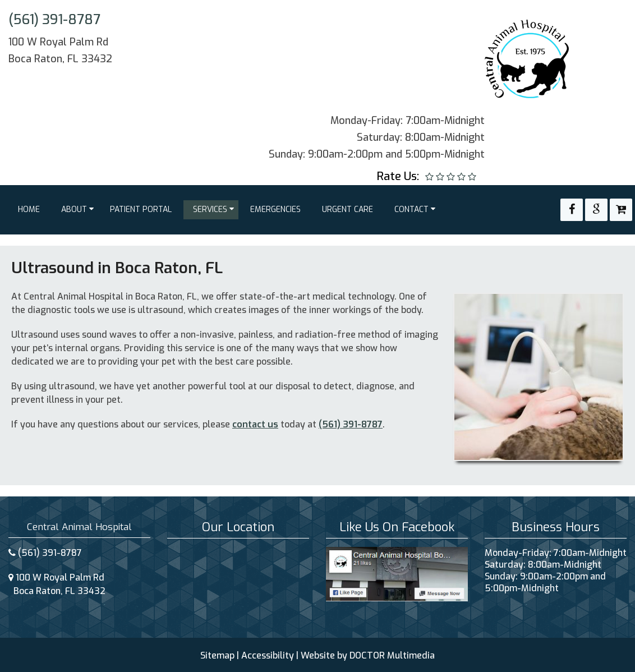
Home (29, 210)
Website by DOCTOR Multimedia (368, 655)
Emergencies (275, 210)
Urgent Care (348, 210)
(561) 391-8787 (54, 20)
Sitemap (217, 655)
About (74, 210)
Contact (411, 210)
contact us (255, 424)
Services (210, 210)
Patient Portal (141, 210)
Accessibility (268, 655)
